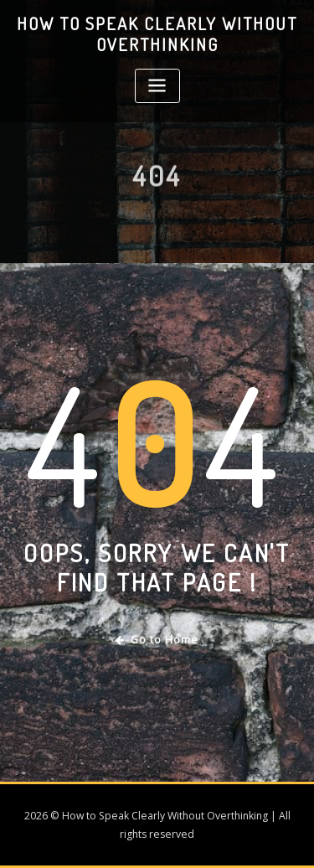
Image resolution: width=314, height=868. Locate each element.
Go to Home (157, 640)
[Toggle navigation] (157, 86)
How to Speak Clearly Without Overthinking (157, 34)
